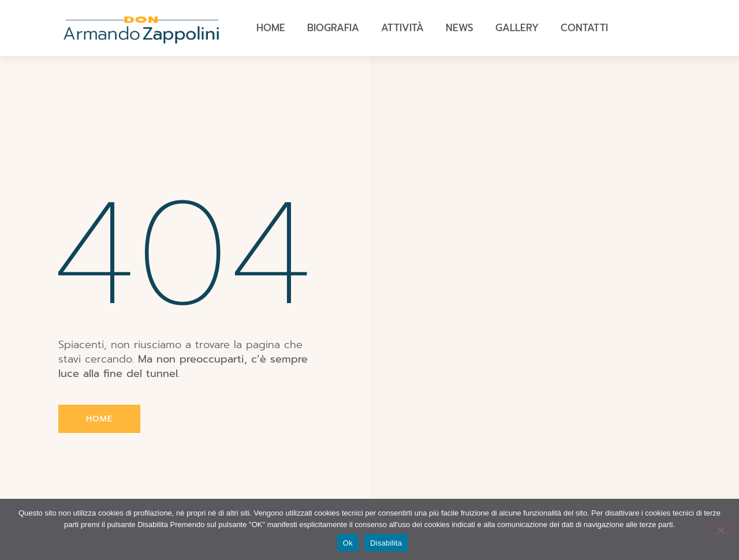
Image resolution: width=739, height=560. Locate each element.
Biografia (333, 28)
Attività (402, 28)
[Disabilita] (721, 529)
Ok (348, 543)
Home (271, 28)
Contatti (584, 28)
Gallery (517, 28)
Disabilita (386, 543)
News (460, 28)
